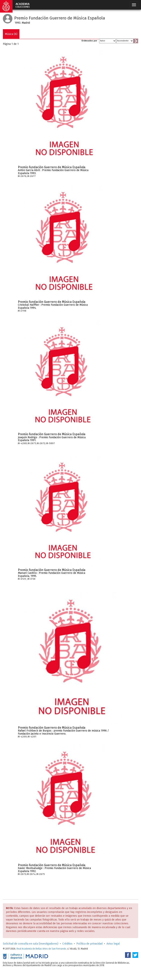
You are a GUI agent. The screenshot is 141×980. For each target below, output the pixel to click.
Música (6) (11, 34)
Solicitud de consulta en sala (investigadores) (31, 944)
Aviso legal (113, 944)
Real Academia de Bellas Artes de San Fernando (41, 949)
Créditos (67, 944)
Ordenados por (89, 41)
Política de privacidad (89, 944)
